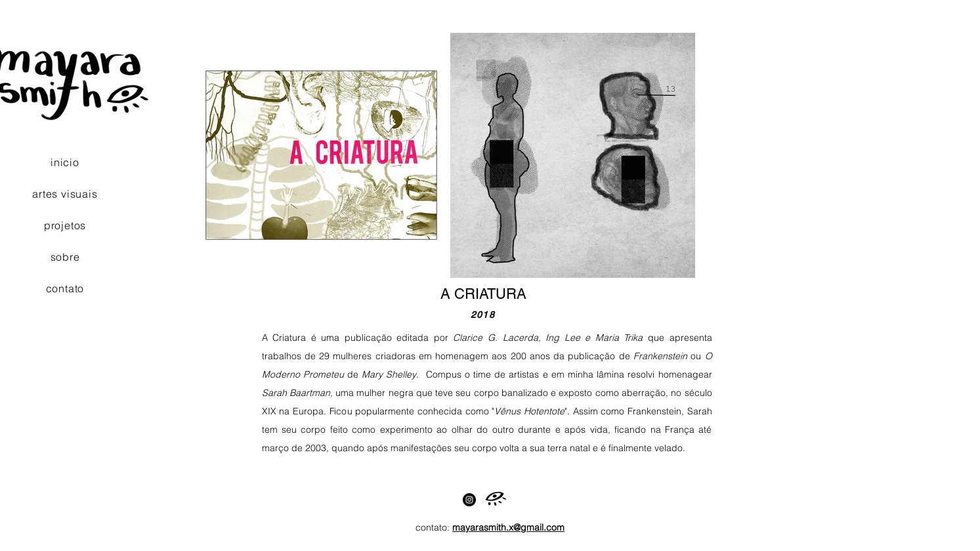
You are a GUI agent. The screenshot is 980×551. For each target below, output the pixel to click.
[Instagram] (469, 500)
